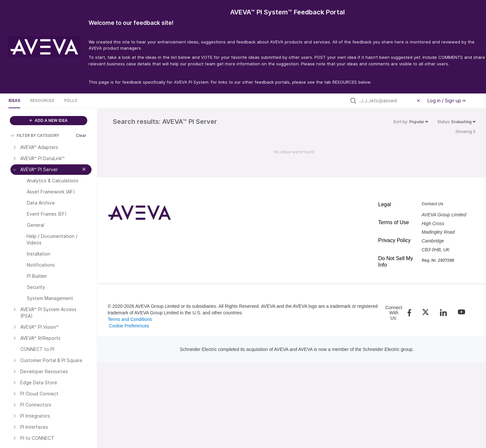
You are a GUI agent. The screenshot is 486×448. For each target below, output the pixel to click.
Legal (385, 204)
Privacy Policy (394, 240)
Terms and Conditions (130, 319)
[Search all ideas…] (386, 101)
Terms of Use (394, 222)
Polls (71, 100)
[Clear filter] (419, 101)
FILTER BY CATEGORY (35, 135)
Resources (42, 100)
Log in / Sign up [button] (447, 100)
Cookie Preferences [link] (129, 326)
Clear (81, 135)
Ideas (14, 100)
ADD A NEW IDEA (48, 120)
